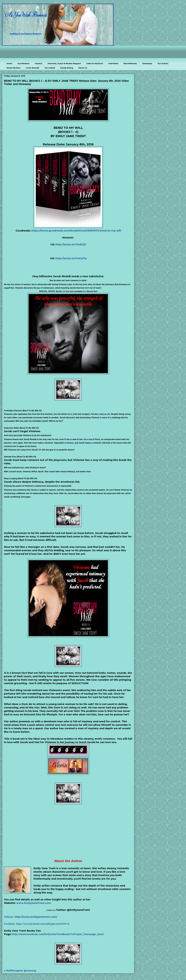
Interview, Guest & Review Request (64, 64)
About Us (83, 68)
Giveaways (147, 64)
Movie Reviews (14, 68)
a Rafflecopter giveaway (20, 971)
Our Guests (163, 64)
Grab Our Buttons (95, 64)
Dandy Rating (67, 68)
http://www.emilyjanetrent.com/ (36, 917)
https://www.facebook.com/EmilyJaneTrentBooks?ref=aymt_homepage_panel (58, 934)
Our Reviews (23, 64)
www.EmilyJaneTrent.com (34, 903)
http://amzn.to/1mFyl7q (71, 258)
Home (9, 64)
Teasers (39, 64)
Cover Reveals (32, 68)
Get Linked (50, 68)
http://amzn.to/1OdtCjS (71, 244)
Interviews (113, 64)
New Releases (130, 64)
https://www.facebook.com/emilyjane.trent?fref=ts (43, 924)
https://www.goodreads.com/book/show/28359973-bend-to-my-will (76, 231)
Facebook (9, 924)
